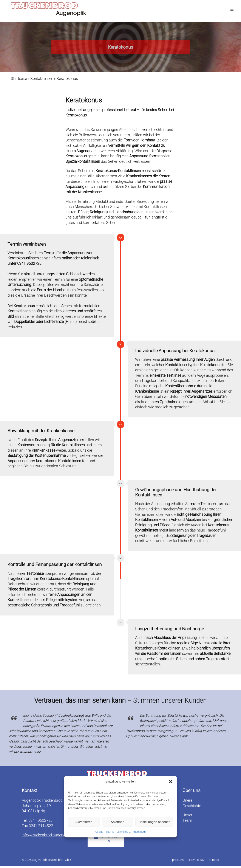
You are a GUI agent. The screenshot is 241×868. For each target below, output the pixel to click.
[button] (171, 782)
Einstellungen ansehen (154, 822)
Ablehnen (117, 822)
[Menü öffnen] (232, 9)
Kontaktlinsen (42, 79)
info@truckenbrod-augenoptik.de (49, 835)
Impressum (139, 833)
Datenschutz (124, 833)
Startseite (19, 79)
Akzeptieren (84, 822)
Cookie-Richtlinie (105, 833)
